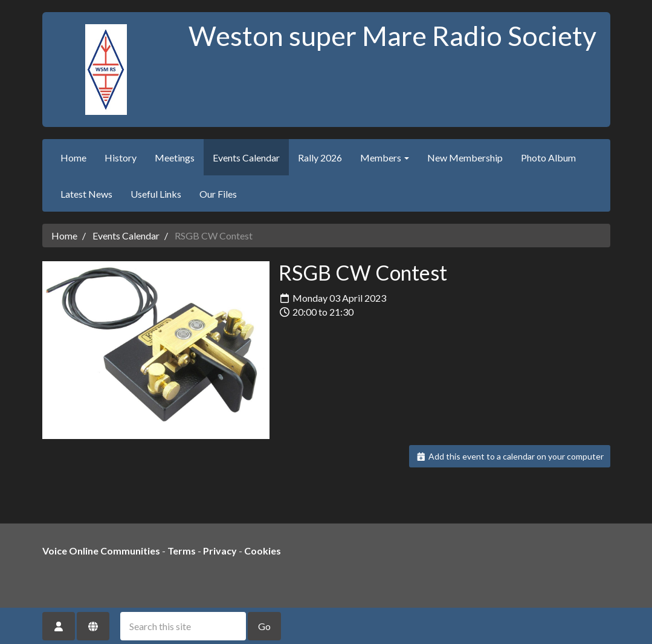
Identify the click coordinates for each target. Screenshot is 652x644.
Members (385, 158)
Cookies (263, 551)
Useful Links (156, 194)
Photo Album (548, 158)
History (121, 158)
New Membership (465, 158)
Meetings (175, 158)
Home (73, 158)
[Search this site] (183, 626)
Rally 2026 (320, 158)
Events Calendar (246, 158)
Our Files (218, 194)
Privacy (220, 551)
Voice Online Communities (101, 551)
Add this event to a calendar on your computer (510, 456)
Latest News (86, 194)
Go (264, 626)
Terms (182, 551)
